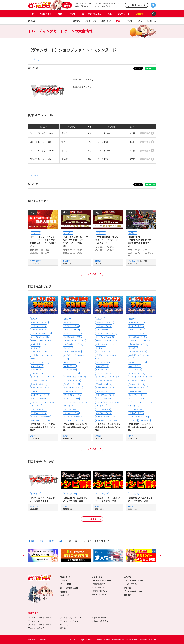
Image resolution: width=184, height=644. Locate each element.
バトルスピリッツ (37, 370)
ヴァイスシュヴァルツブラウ (41, 333)
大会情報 (64, 580)
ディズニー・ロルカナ (39, 399)
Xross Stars (35, 420)
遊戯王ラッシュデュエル (39, 322)
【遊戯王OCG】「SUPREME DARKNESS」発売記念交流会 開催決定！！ (141, 241)
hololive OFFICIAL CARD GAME (42, 341)
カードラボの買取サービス (103, 580)
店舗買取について (99, 584)
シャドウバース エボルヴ (40, 351)
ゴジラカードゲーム (38, 409)
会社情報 (32, 639)
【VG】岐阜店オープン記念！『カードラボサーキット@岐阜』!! (108, 240)
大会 (60, 14)
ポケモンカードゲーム (39, 326)
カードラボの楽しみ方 (92, 14)
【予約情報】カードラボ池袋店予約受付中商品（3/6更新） (141, 427)
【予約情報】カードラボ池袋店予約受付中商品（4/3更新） (76, 427)
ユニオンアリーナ (37, 366)
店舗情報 (140, 14)
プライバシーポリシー (133, 591)
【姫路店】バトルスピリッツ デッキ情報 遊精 (140, 499)
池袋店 (33, 436)
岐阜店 (98, 261)
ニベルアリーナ (47, 420)
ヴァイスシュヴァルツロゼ (40, 337)
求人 (140, 21)
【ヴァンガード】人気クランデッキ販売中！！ (42, 499)
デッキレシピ (124, 14)
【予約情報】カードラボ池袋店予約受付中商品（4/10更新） (42, 427)
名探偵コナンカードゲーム (40, 388)
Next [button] (160, 556)
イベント (72, 14)
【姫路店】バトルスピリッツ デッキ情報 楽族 (75, 499)
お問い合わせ (45, 639)
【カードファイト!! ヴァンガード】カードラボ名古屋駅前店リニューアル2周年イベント (43, 241)
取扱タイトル (46, 14)
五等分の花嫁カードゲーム (40, 344)
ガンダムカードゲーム (39, 413)
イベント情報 (65, 584)
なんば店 (66, 261)
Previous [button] (24, 556)
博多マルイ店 (133, 261)
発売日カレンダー (99, 594)
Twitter (150, 21)
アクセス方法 (91, 21)
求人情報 (128, 577)
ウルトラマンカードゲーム (40, 395)
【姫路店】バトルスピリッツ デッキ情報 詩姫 (108, 499)
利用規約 (128, 595)
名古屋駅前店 (36, 261)
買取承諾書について (100, 591)
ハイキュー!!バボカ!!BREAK (41, 417)
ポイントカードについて (134, 580)
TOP (33, 541)
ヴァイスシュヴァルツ (39, 330)
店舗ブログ (106, 21)
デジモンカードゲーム (39, 373)
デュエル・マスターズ (39, 384)
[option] (43, 555)
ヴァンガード (33, 59)
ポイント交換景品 (131, 584)
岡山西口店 (35, 506)
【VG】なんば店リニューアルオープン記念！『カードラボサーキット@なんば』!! (75, 241)
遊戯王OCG (133, 233)
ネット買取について (100, 587)
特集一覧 (128, 588)
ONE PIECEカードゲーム (39, 362)
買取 (110, 14)
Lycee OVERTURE (37, 391)
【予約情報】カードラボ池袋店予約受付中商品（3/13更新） (108, 427)
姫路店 (32, 21)
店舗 (42, 541)
